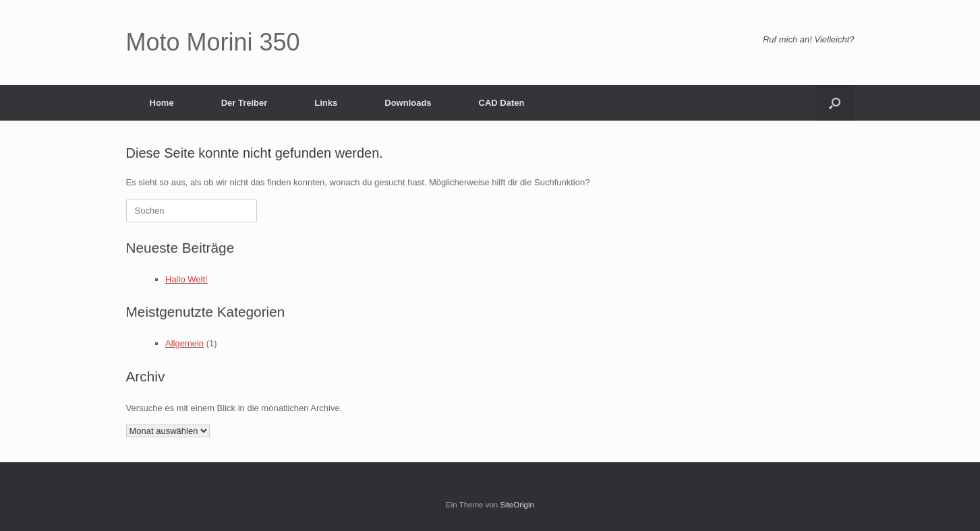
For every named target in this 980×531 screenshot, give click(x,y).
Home (162, 103)
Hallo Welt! (186, 279)
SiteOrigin (517, 505)
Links (326, 103)
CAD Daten (502, 103)
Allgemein (184, 343)
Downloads (408, 103)
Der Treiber (244, 103)
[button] (835, 103)
